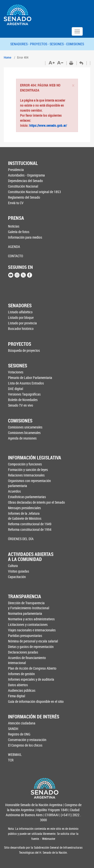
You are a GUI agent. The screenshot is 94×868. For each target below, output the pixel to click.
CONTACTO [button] (16, 256)
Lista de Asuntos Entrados (26, 383)
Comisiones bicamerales (24, 433)
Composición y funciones (25, 464)
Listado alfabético (20, 312)
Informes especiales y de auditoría (31, 679)
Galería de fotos (19, 232)
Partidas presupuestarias (25, 636)
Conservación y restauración (27, 740)
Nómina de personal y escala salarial (33, 641)
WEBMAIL (15, 754)
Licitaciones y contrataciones (28, 624)
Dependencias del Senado (25, 181)
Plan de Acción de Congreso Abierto (32, 668)
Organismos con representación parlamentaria (29, 483)
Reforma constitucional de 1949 (30, 524)
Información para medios (25, 237)
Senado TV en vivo (21, 405)
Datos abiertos (18, 685)
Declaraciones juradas (23, 652)
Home (8, 57)
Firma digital (17, 696)
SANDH (13, 729)
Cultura (13, 566)
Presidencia (16, 170)
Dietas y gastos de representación (31, 647)
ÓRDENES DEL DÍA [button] (21, 539)
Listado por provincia (22, 323)
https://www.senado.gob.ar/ (48, 125)
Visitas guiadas (19, 571)
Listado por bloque (21, 317)
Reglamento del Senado (24, 197)
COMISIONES (75, 44)
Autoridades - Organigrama (26, 175)
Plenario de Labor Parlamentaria (30, 378)
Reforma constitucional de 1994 (30, 529)
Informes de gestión (21, 674)
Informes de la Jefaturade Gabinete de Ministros (25, 516)
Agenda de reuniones (22, 438)
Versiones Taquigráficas (24, 394)
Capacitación (17, 577)
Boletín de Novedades (23, 400)
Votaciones (16, 372)
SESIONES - (58, 44)
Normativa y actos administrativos (31, 619)
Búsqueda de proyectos (24, 350)
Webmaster (48, 839)
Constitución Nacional (23, 186)
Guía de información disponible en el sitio (33, 701)
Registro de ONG (19, 734)
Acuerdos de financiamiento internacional (27, 660)
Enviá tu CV (16, 203)
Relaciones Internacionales (26, 475)
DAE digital (16, 389)
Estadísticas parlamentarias (27, 497)
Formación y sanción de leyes (28, 470)
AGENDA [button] (14, 247)
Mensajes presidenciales (24, 508)
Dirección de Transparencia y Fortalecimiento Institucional (29, 605)
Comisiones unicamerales (25, 427)
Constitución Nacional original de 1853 (33, 192)
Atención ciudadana (22, 723)
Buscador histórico (21, 329)
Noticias (14, 226)
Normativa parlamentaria (25, 613)
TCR (11, 760)
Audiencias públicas (22, 690)
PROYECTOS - (40, 44)
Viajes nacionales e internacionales (32, 630)
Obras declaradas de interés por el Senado (34, 502)
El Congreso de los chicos (25, 745)
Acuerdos (14, 491)
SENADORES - (20, 44)
